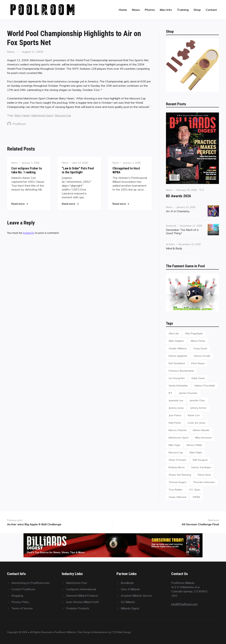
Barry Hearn (22, 115)
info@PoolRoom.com (184, 604)
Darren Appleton (178, 356)
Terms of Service (22, 608)
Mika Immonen (203, 437)
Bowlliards (127, 583)
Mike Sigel (174, 445)
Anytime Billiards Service (136, 596)
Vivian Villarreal (177, 497)
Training (183, 10)
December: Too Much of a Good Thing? (182, 231)
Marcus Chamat (178, 430)
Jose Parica (175, 415)
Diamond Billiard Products (82, 596)
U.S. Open (195, 490)
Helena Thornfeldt (205, 385)
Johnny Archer (198, 408)
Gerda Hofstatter (178, 385)
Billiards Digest (130, 608)
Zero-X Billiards (130, 589)
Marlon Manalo (201, 430)
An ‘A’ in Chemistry (178, 211)
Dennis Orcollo (202, 356)
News (136, 10)
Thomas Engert (178, 482)
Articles (170, 244)
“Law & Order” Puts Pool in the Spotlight (78, 170)
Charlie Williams (178, 348)
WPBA (196, 497)
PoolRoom (16, 124)
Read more (20, 204)
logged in (29, 233)
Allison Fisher (198, 341)
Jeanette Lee (176, 400)
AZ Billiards (128, 602)
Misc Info (166, 10)
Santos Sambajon (201, 467)
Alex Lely (174, 333)
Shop (197, 10)
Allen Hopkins (176, 341)
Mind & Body (174, 248)
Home (123, 10)
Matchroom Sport (42, 115)
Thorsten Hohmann (204, 482)
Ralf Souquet (200, 460)
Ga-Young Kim (177, 378)
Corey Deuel (200, 348)
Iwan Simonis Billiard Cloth (83, 602)
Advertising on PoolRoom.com (30, 583)
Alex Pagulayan (194, 333)
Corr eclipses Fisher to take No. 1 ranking (27, 170)
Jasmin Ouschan (188, 393)
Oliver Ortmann (177, 460)
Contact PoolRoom (23, 589)
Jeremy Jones (176, 408)
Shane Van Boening (180, 475)
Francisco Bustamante (181, 371)
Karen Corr (194, 415)
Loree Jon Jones (197, 423)
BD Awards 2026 (179, 196)
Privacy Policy (20, 602)
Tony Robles (176, 490)
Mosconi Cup (63, 115)
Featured (171, 226)
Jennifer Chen (197, 400)
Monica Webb (194, 445)
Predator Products (78, 608)
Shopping (17, 596)
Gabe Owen (198, 378)
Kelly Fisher (175, 423)
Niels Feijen (196, 452)
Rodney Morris (177, 467)
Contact (211, 10)
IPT (170, 393)
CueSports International (81, 589)
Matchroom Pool (76, 583)
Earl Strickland (177, 363)
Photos (150, 10)
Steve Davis (204, 475)
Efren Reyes (198, 363)
